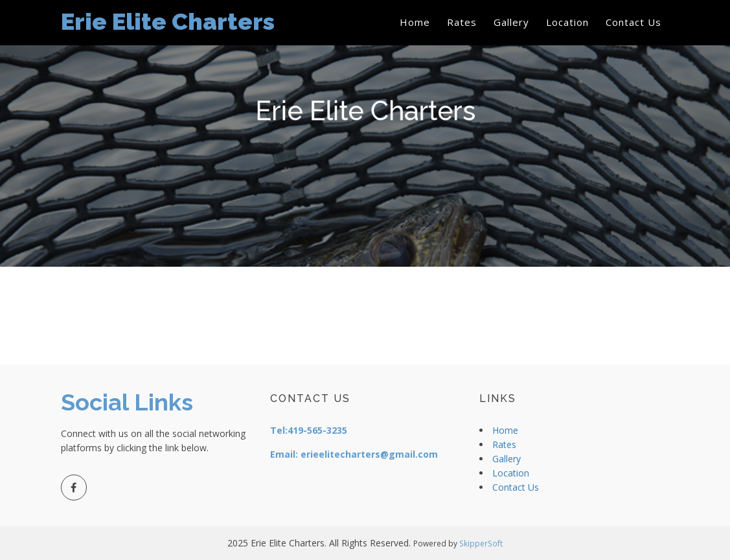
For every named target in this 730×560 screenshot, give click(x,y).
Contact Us (633, 22)
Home (415, 22)
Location (567, 22)
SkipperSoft (481, 543)
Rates (462, 22)
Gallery (511, 22)
